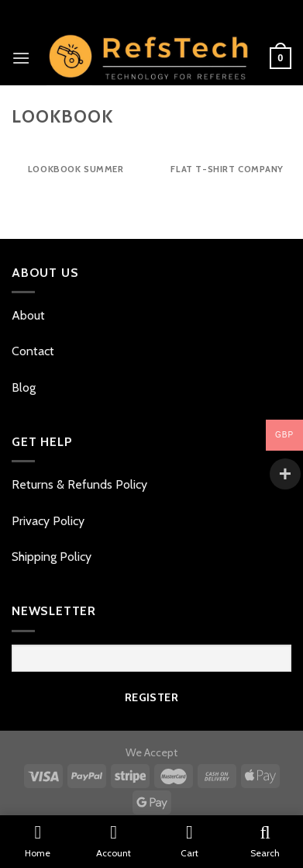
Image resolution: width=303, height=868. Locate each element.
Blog (24, 387)
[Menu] (21, 58)
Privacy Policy (48, 521)
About (30, 315)
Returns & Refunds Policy (79, 484)
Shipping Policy (52, 557)
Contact (34, 351)
